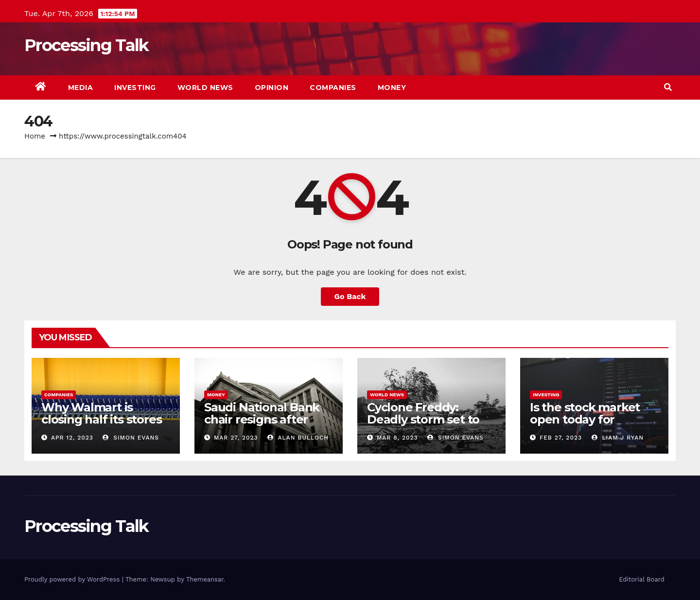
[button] (668, 87)
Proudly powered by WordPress (73, 579)
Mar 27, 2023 (236, 438)
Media (81, 88)
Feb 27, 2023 (561, 438)
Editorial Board (642, 579)
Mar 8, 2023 (397, 438)
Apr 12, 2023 (72, 438)
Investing (135, 88)
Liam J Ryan (618, 438)
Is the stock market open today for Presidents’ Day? (585, 419)
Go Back (350, 296)
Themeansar (205, 579)
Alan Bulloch (298, 438)
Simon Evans (131, 438)
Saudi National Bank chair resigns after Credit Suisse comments (262, 425)
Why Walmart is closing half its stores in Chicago (101, 419)
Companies (333, 88)
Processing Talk (87, 45)
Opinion (272, 88)
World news (205, 88)
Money (392, 88)
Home (35, 136)
